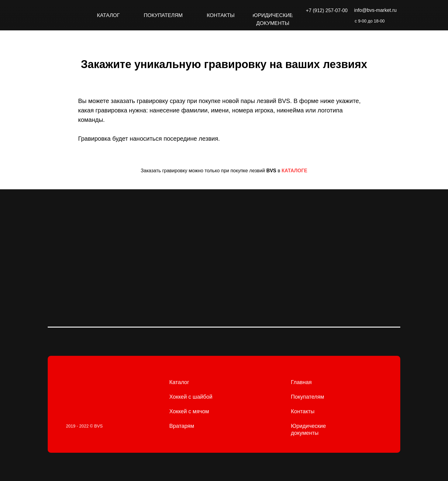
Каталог (179, 382)
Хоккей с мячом (189, 411)
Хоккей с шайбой (191, 397)
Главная (301, 382)
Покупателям (307, 397)
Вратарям (182, 426)
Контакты (303, 411)
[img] (64, 15)
